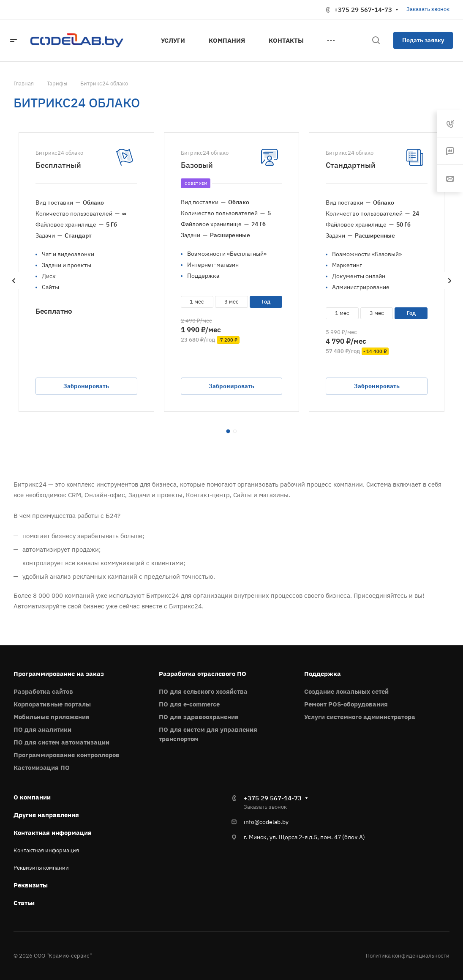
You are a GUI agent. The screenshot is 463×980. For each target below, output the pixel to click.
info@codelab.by (266, 822)
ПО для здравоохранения (199, 717)
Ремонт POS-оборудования (346, 704)
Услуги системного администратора (360, 717)
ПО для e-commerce (189, 704)
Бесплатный (58, 165)
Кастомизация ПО (42, 768)
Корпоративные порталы (52, 704)
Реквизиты (31, 885)
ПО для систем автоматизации (61, 742)
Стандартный (351, 165)
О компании (32, 797)
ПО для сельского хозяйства (203, 691)
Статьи (24, 903)
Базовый (197, 165)
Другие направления (46, 815)
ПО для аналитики (42, 730)
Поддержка (323, 674)
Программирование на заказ (59, 674)
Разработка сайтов (43, 691)
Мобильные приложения (52, 717)
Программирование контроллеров (67, 755)
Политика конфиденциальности (408, 956)
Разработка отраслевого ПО (203, 674)
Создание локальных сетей (346, 691)
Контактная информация (53, 833)
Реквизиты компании (41, 868)
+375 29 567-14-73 (363, 10)
